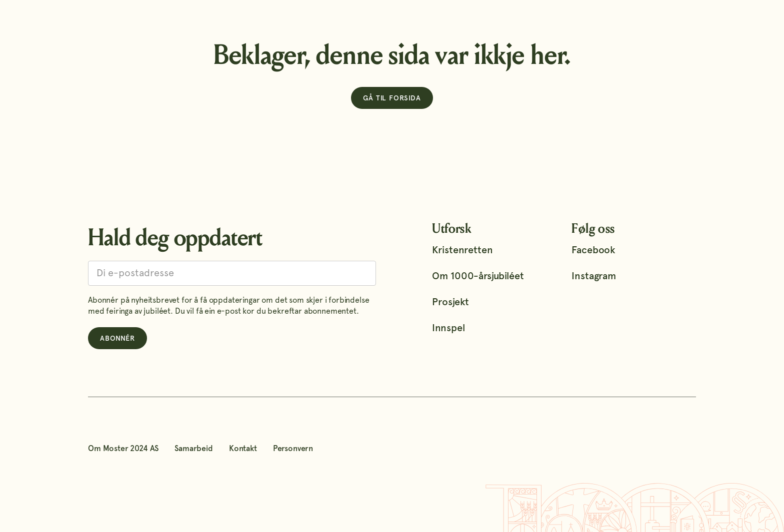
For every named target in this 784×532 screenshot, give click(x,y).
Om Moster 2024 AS (123, 448)
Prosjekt (450, 302)
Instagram (594, 276)
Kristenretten (462, 250)
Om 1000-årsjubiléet (478, 276)
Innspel (448, 328)
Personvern (293, 448)
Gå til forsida (392, 98)
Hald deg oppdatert (175, 238)
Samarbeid (194, 448)
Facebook (593, 250)
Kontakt (243, 448)
